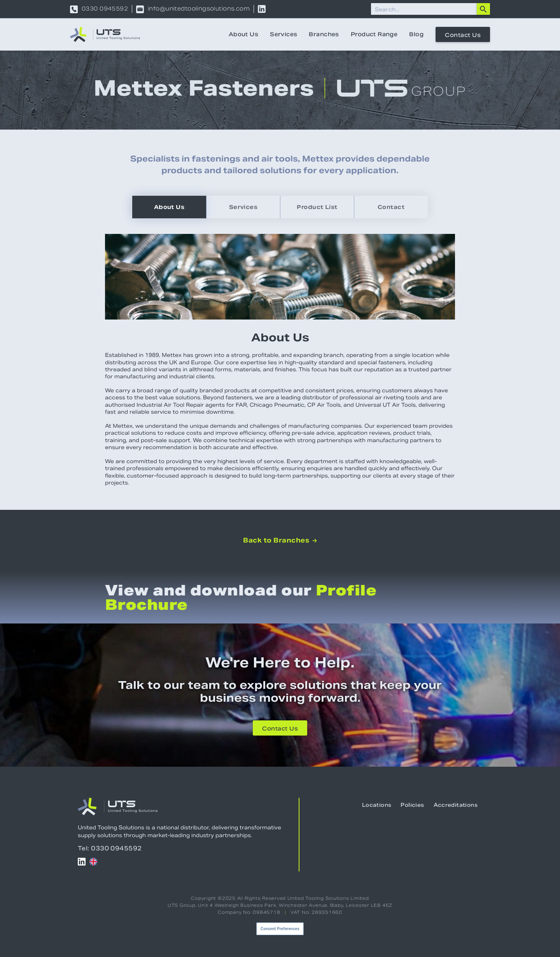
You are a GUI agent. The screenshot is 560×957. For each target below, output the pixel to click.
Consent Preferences (280, 929)
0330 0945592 (105, 9)
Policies (412, 805)
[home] (105, 34)
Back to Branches (280, 541)
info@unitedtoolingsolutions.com (199, 9)
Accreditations (456, 805)
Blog (416, 34)
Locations (377, 805)
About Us (243, 34)
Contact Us (463, 35)
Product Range (374, 34)
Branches (324, 34)
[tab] (169, 207)
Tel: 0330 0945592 (110, 848)
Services (283, 34)
